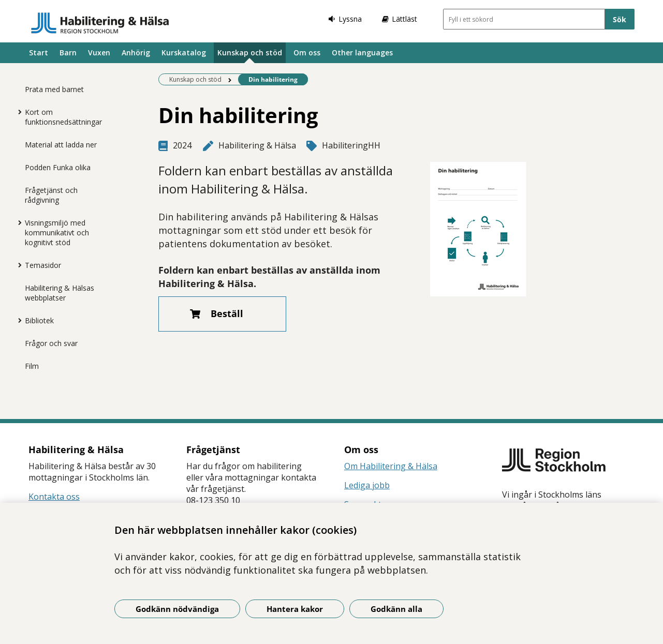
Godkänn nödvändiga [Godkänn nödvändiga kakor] (177, 609)
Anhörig (136, 53)
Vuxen (99, 53)
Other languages (362, 53)
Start (39, 53)
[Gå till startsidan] (100, 23)
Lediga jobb (367, 485)
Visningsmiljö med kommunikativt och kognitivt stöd (57, 233)
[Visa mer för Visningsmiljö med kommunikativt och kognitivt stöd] (17, 222)
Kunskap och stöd (250, 53)
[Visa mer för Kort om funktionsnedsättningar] (17, 112)
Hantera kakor (295, 609)
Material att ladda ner (61, 145)
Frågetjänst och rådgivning (51, 195)
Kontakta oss (54, 497)
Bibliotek (39, 320)
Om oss (307, 53)
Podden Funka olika (58, 167)
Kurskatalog (184, 53)
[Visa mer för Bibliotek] (17, 320)
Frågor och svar (51, 343)
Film (32, 366)
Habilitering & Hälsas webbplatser (60, 293)
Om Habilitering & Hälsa (391, 466)
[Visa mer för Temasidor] (17, 265)
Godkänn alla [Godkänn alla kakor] (396, 609)
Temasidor (43, 265)
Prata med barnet (54, 89)
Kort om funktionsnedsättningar (63, 117)
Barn (68, 53)
